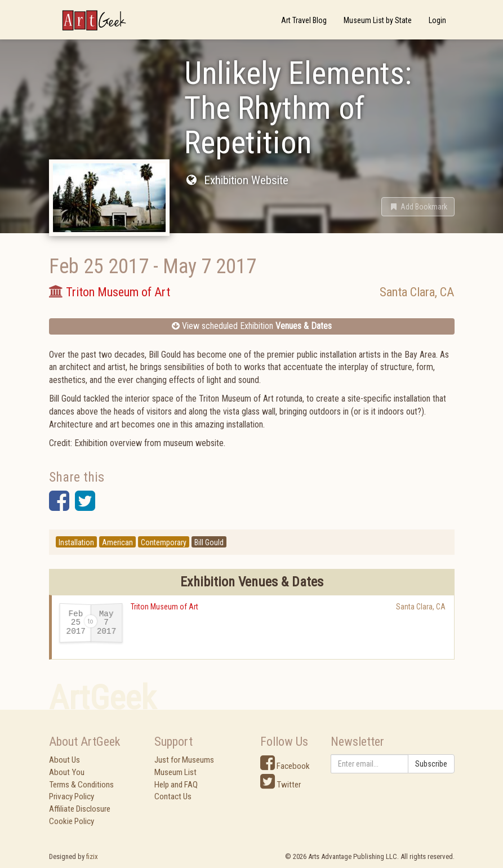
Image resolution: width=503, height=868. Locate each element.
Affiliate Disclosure (80, 809)
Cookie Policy (72, 821)
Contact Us (173, 796)
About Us (64, 760)
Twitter (281, 785)
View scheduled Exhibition (252, 326)
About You (67, 772)
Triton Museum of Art (164, 607)
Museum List (175, 772)
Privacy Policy (72, 796)
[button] (418, 207)
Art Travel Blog (304, 20)
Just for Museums (184, 760)
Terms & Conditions (81, 785)
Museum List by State (378, 20)
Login (437, 20)
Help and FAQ (176, 785)
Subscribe (431, 764)
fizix (92, 856)
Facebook (285, 766)
